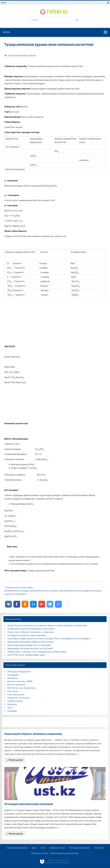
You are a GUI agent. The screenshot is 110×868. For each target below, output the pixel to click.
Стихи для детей (16, 695)
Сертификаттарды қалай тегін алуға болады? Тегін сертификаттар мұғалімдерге (49, 639)
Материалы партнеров (80, 848)
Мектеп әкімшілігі (16, 685)
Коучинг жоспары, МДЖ (20, 681)
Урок (34, 848)
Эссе (10, 708)
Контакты (99, 848)
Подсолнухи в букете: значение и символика (31, 632)
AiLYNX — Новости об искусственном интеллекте (58, 861)
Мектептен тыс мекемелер (21, 688)
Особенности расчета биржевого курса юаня (31, 629)
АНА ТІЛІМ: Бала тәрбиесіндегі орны (26, 655)
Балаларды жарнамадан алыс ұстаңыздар (29, 645)
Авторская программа (17, 848)
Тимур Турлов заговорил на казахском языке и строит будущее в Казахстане (47, 625)
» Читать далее (15, 760)
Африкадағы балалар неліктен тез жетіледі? (30, 648)
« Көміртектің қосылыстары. (19, 588)
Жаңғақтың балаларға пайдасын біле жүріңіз (31, 642)
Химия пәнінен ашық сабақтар (22, 55)
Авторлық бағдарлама (19, 672)
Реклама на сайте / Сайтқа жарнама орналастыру (55, 853)
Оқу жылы (13, 691)
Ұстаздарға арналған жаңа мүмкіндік (26, 635)
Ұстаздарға (13, 675)
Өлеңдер (12, 711)
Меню (4, 3)
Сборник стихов (57, 848)
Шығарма (12, 704)
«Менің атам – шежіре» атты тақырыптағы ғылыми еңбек (37, 652)
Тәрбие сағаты (15, 701)
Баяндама (13, 678)
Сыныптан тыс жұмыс (19, 698)
